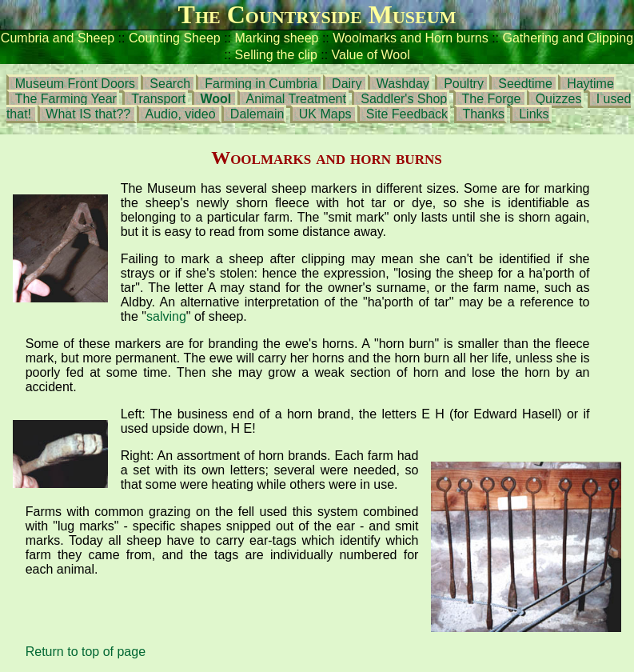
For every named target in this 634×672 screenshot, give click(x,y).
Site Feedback (407, 114)
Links (534, 114)
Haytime (590, 84)
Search (170, 84)
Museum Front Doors (75, 84)
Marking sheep (277, 38)
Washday (403, 84)
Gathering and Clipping (568, 38)
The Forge (492, 99)
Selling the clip (278, 55)
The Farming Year (66, 99)
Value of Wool (371, 55)
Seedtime (525, 84)
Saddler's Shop (404, 99)
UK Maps (325, 114)
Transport (158, 99)
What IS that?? (90, 114)
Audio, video (180, 114)
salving (166, 316)
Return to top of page (86, 652)
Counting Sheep (175, 38)
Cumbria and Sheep (58, 38)
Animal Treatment (296, 99)
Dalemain (257, 114)
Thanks (483, 114)
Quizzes (559, 99)
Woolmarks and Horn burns (410, 38)
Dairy (349, 84)
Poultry (464, 84)
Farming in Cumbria (261, 84)
